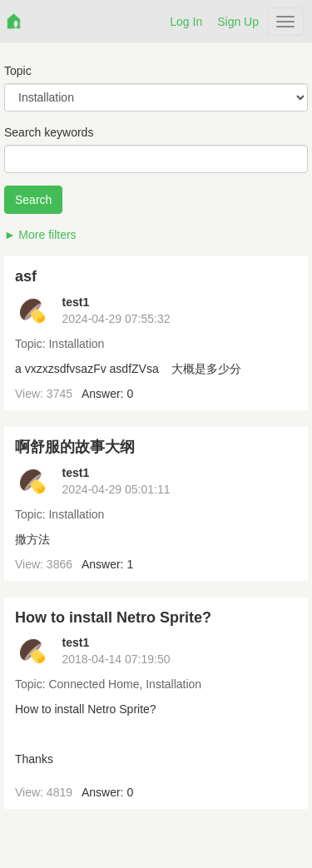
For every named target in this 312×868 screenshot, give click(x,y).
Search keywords (49, 132)
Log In (186, 22)
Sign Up (238, 22)
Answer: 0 (107, 394)
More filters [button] (47, 235)
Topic (18, 71)
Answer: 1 (107, 564)
